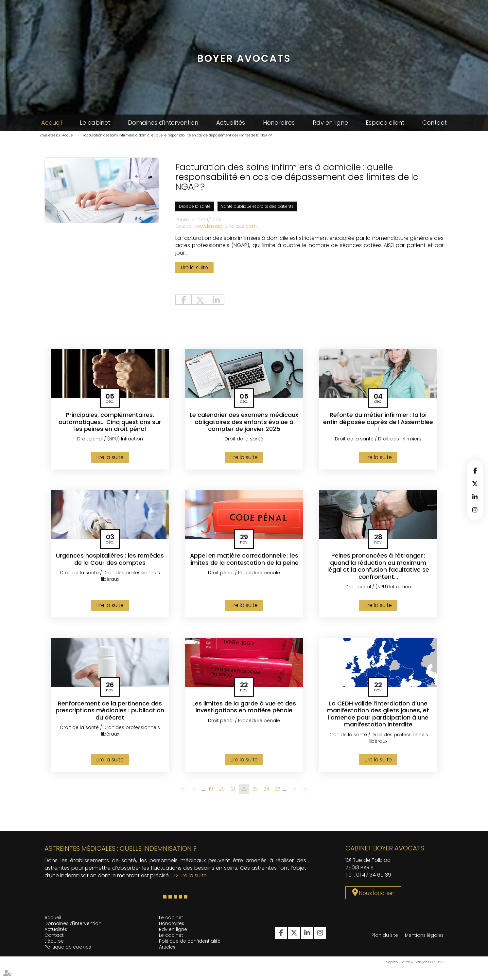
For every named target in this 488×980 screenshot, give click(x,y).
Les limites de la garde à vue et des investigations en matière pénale (244, 708)
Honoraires (279, 123)
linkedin (475, 497)
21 (233, 791)
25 (278, 791)
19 (211, 791)
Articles (167, 948)
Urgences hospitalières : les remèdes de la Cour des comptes (110, 560)
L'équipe (54, 942)
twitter (475, 484)
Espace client (385, 123)
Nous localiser (377, 895)
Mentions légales (391, 961)
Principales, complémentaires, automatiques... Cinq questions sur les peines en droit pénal (110, 423)
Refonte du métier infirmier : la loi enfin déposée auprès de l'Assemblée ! (378, 423)
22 (244, 791)
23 (255, 791)
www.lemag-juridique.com (226, 227)
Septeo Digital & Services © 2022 (415, 977)
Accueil (52, 123)
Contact (435, 123)
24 (266, 791)
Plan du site (385, 936)
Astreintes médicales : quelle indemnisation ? (121, 850)
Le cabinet (95, 123)
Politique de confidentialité (190, 942)
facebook (475, 471)
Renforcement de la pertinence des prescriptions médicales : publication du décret (110, 712)
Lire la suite (194, 268)
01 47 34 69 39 (374, 876)
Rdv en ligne (330, 123)
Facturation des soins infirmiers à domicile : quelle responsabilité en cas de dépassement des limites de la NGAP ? (177, 135)
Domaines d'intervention (163, 123)
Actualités (231, 123)
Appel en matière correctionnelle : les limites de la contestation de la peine (244, 560)
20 (222, 791)
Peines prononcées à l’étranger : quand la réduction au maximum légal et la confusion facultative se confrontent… (378, 567)
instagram (475, 510)
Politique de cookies (68, 948)
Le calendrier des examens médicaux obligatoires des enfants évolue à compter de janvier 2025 (244, 423)
